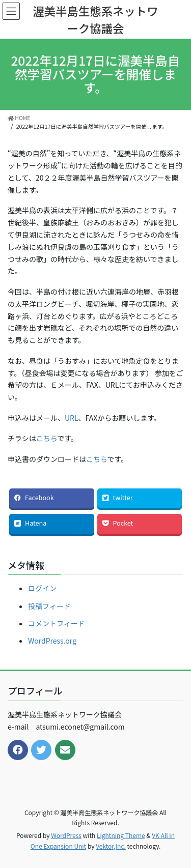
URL (72, 418)
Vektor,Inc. (111, 846)
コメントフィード (57, 623)
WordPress (66, 835)
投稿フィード (49, 606)
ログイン (42, 588)
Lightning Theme (121, 835)
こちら (47, 438)
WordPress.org (52, 641)
